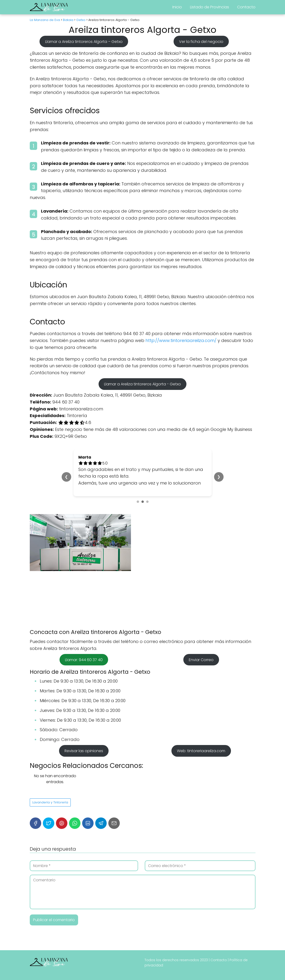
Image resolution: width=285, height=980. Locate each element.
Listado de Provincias (210, 7)
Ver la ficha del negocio (201, 41)
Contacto (246, 7)
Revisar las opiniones (84, 751)
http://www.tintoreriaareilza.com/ (181, 340)
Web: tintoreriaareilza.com (201, 751)
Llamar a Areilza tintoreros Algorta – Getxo (84, 41)
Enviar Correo (201, 660)
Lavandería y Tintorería (50, 802)
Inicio (177, 7)
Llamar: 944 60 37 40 (84, 660)
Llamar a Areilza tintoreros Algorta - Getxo (142, 384)
